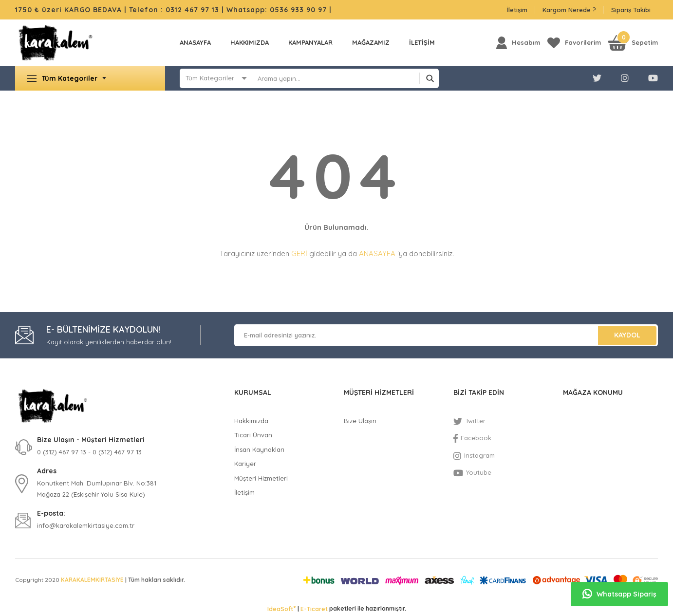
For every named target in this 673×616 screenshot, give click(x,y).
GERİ (299, 253)
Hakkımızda (250, 42)
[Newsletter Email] (446, 335)
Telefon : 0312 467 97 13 (174, 10)
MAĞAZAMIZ (371, 42)
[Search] (346, 78)
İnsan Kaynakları (259, 449)
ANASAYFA (377, 253)
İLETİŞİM (422, 42)
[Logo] (55, 43)
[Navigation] (90, 78)
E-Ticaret (314, 609)
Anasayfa (195, 42)
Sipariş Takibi (631, 10)
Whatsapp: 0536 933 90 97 (278, 10)
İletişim (517, 10)
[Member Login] (518, 43)
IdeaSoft (281, 609)
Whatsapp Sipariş (619, 594)
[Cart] (633, 43)
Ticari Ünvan (253, 435)
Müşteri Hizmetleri (261, 478)
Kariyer (245, 464)
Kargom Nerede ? (569, 10)
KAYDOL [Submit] (627, 335)
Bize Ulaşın (360, 421)
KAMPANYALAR (310, 42)
